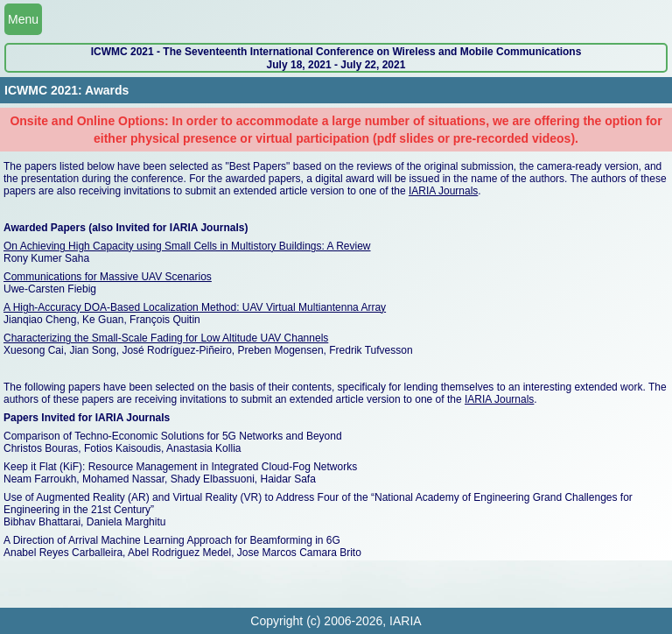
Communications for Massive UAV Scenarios (108, 277)
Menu (23, 19)
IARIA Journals (443, 191)
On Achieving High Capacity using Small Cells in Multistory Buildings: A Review (187, 246)
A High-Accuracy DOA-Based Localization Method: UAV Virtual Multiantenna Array (195, 307)
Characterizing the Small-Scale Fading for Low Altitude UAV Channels (166, 338)
